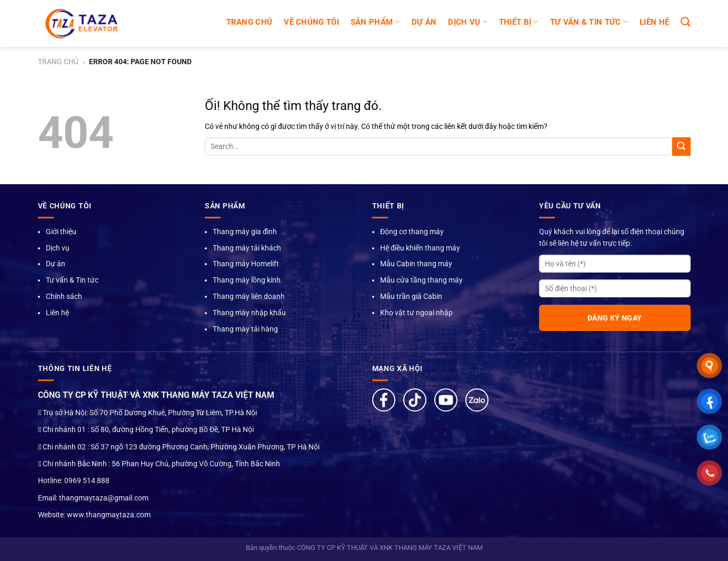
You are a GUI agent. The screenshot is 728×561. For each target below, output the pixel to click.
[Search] (685, 22)
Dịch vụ (58, 248)
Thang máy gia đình (245, 232)
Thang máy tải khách (247, 248)
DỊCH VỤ (468, 22)
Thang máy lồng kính (247, 280)
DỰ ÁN (424, 22)
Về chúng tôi (311, 22)
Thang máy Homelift (246, 264)
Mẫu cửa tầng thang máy (421, 280)
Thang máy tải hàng (245, 329)
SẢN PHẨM (375, 22)
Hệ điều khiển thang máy (420, 248)
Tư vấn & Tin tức (72, 280)
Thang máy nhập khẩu (249, 313)
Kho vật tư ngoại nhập (416, 313)
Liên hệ (57, 313)
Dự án (56, 264)
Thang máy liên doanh (249, 296)
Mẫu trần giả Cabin (411, 296)
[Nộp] (681, 147)
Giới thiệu (61, 232)
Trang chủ (250, 22)
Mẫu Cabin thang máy (416, 264)
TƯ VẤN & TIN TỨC (589, 22)
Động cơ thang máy (412, 232)
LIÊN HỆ (654, 22)
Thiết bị (519, 22)
